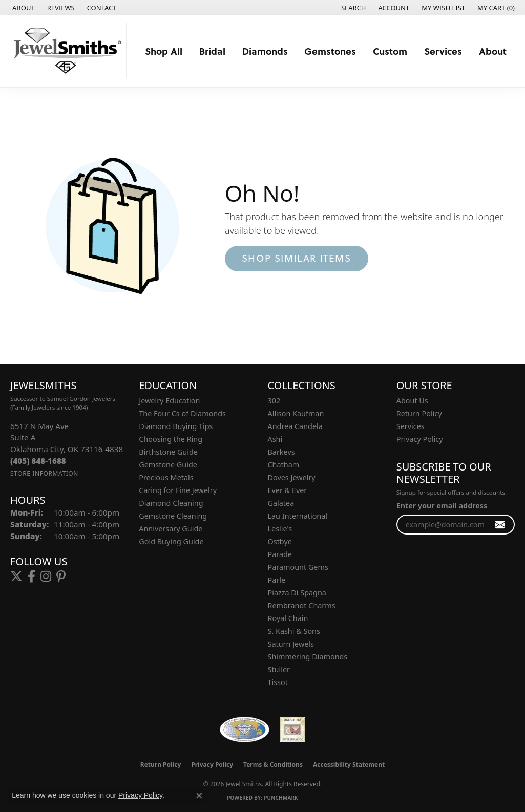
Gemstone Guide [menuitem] (168, 465)
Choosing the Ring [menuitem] (171, 439)
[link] (23, 8)
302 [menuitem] (274, 401)
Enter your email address (442, 506)
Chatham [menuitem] (284, 465)
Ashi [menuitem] (275, 439)
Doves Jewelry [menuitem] (292, 477)
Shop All (164, 51)
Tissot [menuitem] (278, 682)
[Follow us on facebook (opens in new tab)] (31, 576)
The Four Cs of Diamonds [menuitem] (182, 413)
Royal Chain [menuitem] (288, 618)
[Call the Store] (38, 461)
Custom (390, 51)
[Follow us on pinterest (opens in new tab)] (61, 576)
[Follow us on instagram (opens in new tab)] (46, 576)
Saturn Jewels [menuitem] (291, 644)
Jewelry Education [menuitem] (169, 401)
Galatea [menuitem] (281, 503)
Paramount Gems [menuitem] (298, 567)
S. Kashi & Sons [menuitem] (294, 631)
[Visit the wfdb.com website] (245, 730)
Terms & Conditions (273, 765)
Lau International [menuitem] (298, 516)
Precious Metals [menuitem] (166, 477)
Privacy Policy (420, 439)
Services (443, 51)
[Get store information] (44, 473)
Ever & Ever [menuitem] (288, 490)
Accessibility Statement (349, 765)
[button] (353, 8)
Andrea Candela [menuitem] (295, 426)
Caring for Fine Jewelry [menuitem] (178, 490)
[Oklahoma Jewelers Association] (292, 730)
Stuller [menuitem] (279, 669)
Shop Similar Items (297, 258)
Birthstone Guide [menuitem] (168, 452)
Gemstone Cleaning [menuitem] (173, 516)
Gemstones (330, 51)
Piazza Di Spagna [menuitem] (297, 593)
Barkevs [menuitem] (281, 452)
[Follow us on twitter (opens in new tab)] (16, 576)
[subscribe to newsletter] (500, 525)
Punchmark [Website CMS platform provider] (281, 798)
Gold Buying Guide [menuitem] (171, 541)
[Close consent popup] (199, 796)
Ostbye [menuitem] (280, 541)
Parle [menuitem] (277, 580)
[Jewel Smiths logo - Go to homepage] (66, 51)
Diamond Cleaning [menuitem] (171, 503)
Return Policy (419, 413)
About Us (412, 401)
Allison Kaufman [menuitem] (296, 413)
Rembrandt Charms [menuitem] (302, 605)
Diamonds (265, 51)
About (493, 51)
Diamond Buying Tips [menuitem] (176, 426)
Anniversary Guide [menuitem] (171, 529)
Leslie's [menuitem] (280, 529)
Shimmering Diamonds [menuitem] (308, 657)
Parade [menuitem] (280, 554)
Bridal (212, 51)
